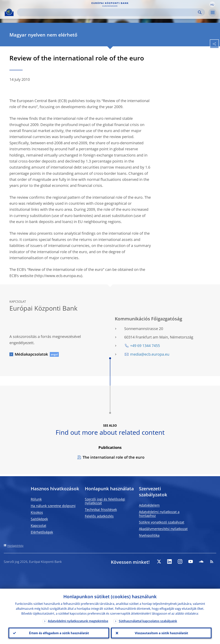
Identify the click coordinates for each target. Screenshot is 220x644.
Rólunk (36, 499)
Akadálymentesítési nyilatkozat (163, 529)
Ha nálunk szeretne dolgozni (53, 506)
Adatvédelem (149, 505)
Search (200, 12)
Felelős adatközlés (99, 516)
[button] (212, 4)
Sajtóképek (39, 519)
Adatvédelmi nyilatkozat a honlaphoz (159, 514)
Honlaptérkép (15, 546)
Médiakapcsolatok (31, 354)
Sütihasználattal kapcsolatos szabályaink (148, 621)
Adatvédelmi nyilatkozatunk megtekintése (78, 621)
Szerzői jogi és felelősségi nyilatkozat (105, 501)
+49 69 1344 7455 (145, 346)
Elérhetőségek (42, 532)
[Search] (108, 12)
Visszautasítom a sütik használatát (161, 633)
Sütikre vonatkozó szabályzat (162, 522)
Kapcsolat (38, 526)
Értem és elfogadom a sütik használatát (59, 633)
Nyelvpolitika (149, 535)
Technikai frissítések (101, 510)
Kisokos (37, 512)
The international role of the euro (113, 457)
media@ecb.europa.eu (150, 354)
